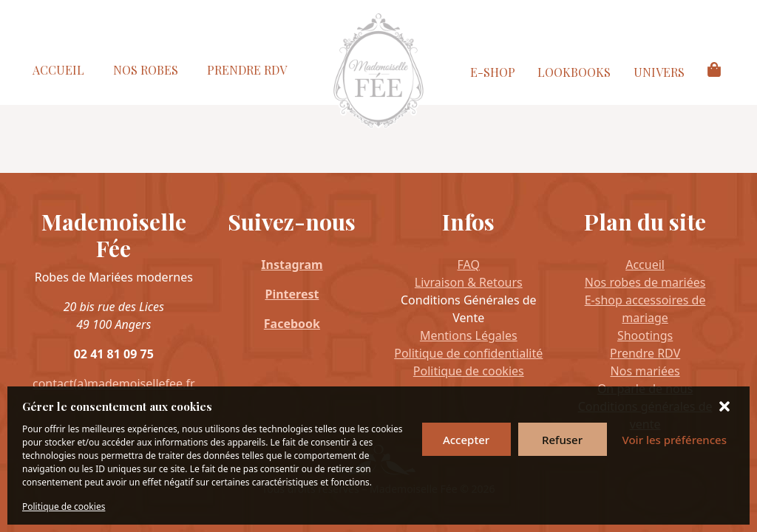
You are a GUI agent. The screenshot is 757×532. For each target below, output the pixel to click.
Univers (659, 72)
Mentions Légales (469, 335)
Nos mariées (645, 371)
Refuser (562, 440)
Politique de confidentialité (468, 353)
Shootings (645, 335)
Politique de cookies (64, 507)
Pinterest (292, 294)
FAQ (469, 265)
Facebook (292, 324)
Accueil (58, 70)
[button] (726, 406)
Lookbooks (574, 72)
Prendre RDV (247, 70)
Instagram (292, 265)
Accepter (466, 440)
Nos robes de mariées (645, 282)
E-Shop (493, 72)
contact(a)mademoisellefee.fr (114, 383)
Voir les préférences (675, 440)
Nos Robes (146, 70)
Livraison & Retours (469, 282)
